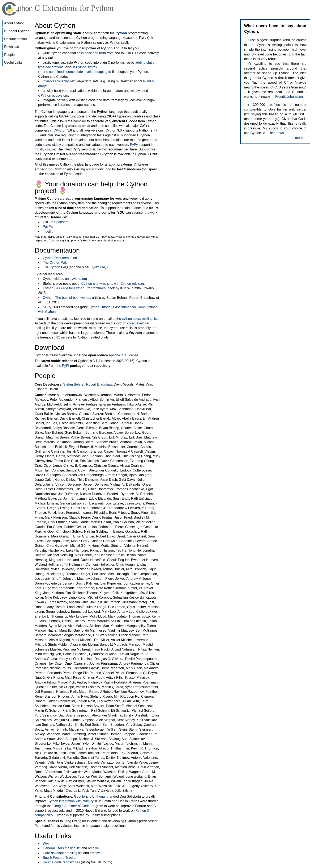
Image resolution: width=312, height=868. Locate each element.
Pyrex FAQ (99, 267)
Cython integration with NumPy (70, 801)
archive (93, 848)
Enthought (100, 796)
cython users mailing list (140, 319)
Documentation (16, 39)
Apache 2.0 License (123, 355)
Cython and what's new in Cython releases (113, 284)
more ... (301, 138)
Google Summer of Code (71, 806)
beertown (277, 133)
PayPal (48, 227)
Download (12, 47)
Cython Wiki (58, 263)
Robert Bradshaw (99, 384)
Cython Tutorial (100, 307)
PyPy (134, 145)
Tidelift (48, 231)
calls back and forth (91, 53)
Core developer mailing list (63, 853)
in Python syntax (85, 67)
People (9, 55)
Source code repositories (61, 862)
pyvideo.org (78, 279)
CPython (60, 130)
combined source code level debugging (78, 72)
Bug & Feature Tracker (60, 858)
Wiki (46, 844)
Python (121, 33)
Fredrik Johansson (289, 97)
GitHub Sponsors (56, 222)
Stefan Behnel (74, 384)
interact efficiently (56, 81)
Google (80, 796)
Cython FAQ (59, 267)
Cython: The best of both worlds (67, 298)
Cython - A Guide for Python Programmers (74, 288)
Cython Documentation (60, 258)
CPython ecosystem (53, 95)
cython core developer (133, 323)
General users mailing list (62, 848)
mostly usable (45, 149)
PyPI (66, 366)
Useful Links (13, 63)
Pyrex (39, 826)
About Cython (14, 23)
